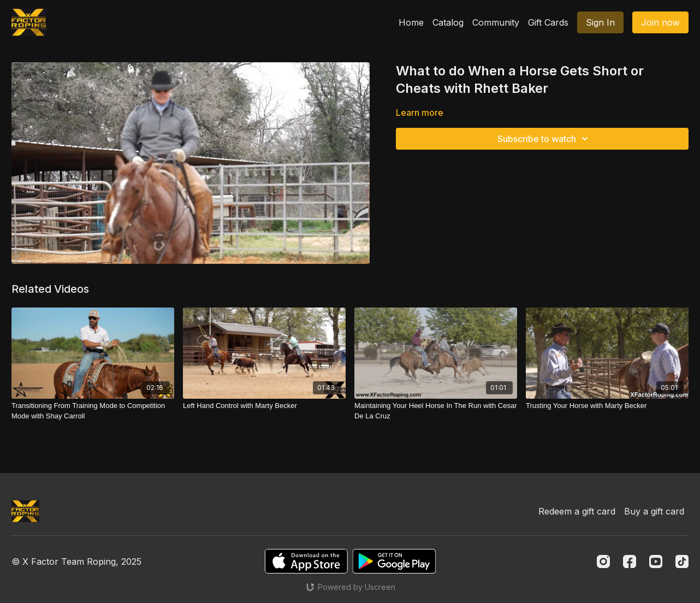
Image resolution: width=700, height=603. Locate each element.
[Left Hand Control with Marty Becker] (264, 406)
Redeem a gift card (577, 511)
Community (496, 22)
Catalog (448, 22)
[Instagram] (603, 561)
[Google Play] (394, 561)
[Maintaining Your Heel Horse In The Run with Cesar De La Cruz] (436, 411)
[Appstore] (306, 561)
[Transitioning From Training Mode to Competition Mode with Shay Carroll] (93, 411)
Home (411, 22)
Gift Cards (548, 22)
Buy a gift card (654, 511)
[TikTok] (682, 561)
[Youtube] (656, 561)
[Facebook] (630, 561)
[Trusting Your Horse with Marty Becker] (607, 406)
